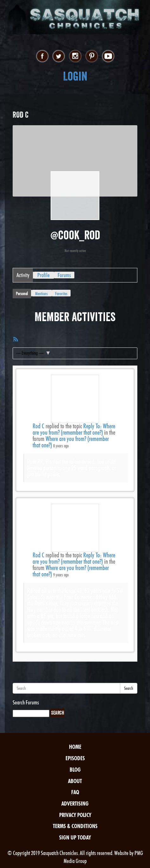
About (75, 781)
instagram (75, 56)
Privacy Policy (75, 815)
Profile (44, 275)
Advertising (75, 803)
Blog (75, 770)
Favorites (61, 294)
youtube (108, 56)
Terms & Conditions (75, 826)
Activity (23, 275)
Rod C (38, 426)
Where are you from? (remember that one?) (71, 442)
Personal (22, 294)
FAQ (75, 792)
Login (75, 76)
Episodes (75, 758)
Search (129, 688)
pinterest (92, 56)
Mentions (41, 294)
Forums (64, 275)
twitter (59, 56)
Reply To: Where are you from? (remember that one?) (74, 429)
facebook (42, 56)
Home (75, 747)
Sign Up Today (75, 837)
